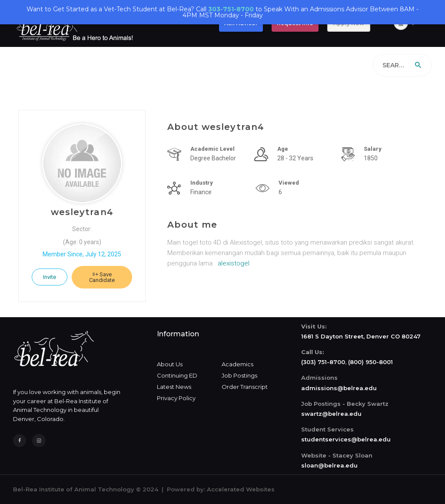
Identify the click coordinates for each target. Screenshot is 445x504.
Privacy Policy (176, 398)
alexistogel (234, 263)
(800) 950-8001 (370, 362)
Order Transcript (245, 387)
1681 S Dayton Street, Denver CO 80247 (361, 336)
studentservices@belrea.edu (346, 439)
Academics (237, 364)
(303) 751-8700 (323, 362)
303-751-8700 (231, 9)
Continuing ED (177, 375)
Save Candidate (102, 277)
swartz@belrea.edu (331, 414)
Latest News (174, 387)
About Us (170, 364)
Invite (50, 277)
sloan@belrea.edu (329, 465)
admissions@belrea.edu (339, 388)
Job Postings (239, 375)
